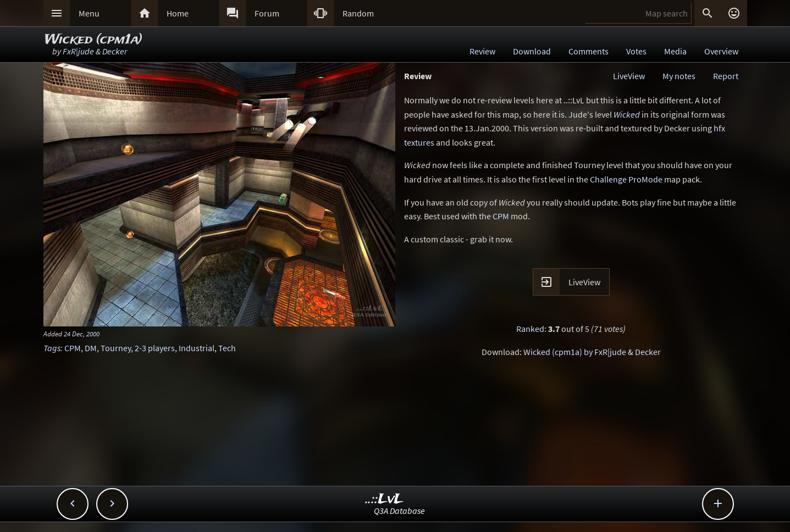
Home (178, 13)
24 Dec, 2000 (82, 334)
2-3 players (155, 348)
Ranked (530, 329)
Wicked (627, 114)
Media (675, 51)
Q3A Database (399, 511)
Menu (89, 13)
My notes (679, 76)
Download (532, 51)
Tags (52, 348)
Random (358, 13)
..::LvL (385, 499)
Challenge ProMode (626, 179)
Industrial (197, 348)
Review (482, 51)
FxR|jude (78, 51)
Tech (227, 348)
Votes (636, 51)
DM (91, 348)
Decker (115, 51)
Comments (589, 51)
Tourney (116, 348)
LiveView (629, 76)
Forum (267, 13)
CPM (73, 348)
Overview (721, 51)
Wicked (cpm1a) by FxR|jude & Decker (592, 352)
